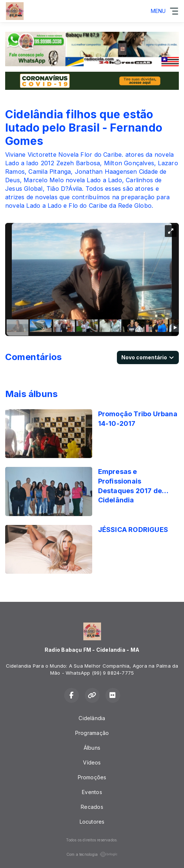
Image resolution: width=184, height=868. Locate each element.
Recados (92, 807)
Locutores (92, 822)
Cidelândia (92, 718)
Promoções (92, 777)
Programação (92, 733)
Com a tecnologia (92, 854)
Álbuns (92, 748)
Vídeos (92, 762)
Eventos (92, 792)
